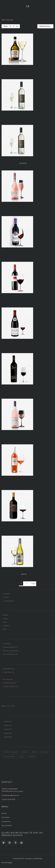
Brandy (6, 615)
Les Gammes (6, 821)
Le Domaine (6, 817)
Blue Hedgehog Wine (27, 68)
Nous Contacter (7, 826)
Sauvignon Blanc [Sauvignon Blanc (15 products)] (9, 757)
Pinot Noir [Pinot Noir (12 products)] (45, 752)
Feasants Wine (28, 297)
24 (14, 26)
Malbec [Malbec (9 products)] (25, 752)
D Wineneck (27, 160)
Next (34, 584)
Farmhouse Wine (28, 251)
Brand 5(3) (8, 737)
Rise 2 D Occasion (28, 433)
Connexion (7, 644)
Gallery (5, 619)
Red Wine (6, 626)
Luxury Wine (7, 676)
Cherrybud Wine (28, 114)
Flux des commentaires (11, 651)
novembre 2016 (8, 601)
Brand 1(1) (8, 722)
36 (17, 26)
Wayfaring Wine (28, 525)
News (5, 622)
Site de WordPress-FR (10, 654)
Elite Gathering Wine (28, 205)
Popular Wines (8, 683)
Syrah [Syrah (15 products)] (22, 757)
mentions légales (7, 863)
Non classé (7, 679)
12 (10, 26)
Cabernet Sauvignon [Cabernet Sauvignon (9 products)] (11, 752)
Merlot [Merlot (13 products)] (35, 752)
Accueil (4, 813)
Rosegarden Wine (27, 479)
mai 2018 (6, 594)
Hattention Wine (27, 388)
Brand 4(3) (8, 733)
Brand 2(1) (8, 725)
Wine (5, 629)
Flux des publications (10, 647)
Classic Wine (7, 669)
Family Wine (7, 672)
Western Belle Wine (28, 570)
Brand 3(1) (8, 729)
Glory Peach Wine (27, 342)
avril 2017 (6, 597)
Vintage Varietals (9, 686)
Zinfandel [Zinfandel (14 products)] (32, 757)
